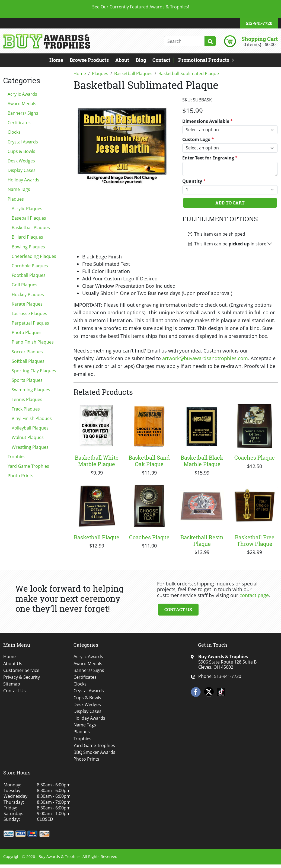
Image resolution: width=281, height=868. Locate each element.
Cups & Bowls (21, 151)
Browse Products (89, 60)
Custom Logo (198, 140)
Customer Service (21, 670)
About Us (13, 664)
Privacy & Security (22, 677)
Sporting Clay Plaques (34, 371)
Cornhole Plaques (30, 266)
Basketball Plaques (31, 228)
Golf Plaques (25, 285)
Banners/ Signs (23, 113)
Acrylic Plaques (27, 209)
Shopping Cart (260, 39)
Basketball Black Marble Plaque (202, 461)
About (122, 60)
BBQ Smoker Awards (94, 752)
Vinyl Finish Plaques (32, 418)
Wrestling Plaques (30, 447)
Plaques (16, 199)
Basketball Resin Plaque (202, 540)
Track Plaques (26, 409)
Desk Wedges (21, 161)
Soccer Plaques (27, 352)
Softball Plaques (28, 361)
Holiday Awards (23, 180)
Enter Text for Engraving (210, 158)
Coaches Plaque (255, 457)
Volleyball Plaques (30, 428)
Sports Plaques (27, 380)
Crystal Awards (23, 142)
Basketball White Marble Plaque (97, 461)
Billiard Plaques (27, 237)
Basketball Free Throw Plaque (255, 540)
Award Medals (22, 104)
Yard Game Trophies (28, 466)
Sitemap (12, 684)
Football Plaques (29, 275)
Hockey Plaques (28, 294)
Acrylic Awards (22, 94)
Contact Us (178, 609)
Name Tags (19, 189)
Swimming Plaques (31, 390)
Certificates (19, 123)
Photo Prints (20, 476)
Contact (161, 60)
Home (56, 60)
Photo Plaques (27, 332)
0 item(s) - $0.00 (260, 44)
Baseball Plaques (29, 218)
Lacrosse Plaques (29, 313)
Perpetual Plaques (30, 323)
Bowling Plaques (28, 247)
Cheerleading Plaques (34, 256)
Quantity (194, 181)
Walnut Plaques (28, 437)
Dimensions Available (207, 121)
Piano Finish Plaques (33, 342)
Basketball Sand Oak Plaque (149, 461)
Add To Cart (230, 203)
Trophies (17, 457)
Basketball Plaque (97, 537)
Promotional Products (204, 60)
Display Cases (22, 170)
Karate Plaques (27, 304)
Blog (141, 60)
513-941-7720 (259, 23)
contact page (254, 595)
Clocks (14, 132)
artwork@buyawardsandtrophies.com (205, 358)
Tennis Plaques (27, 399)
